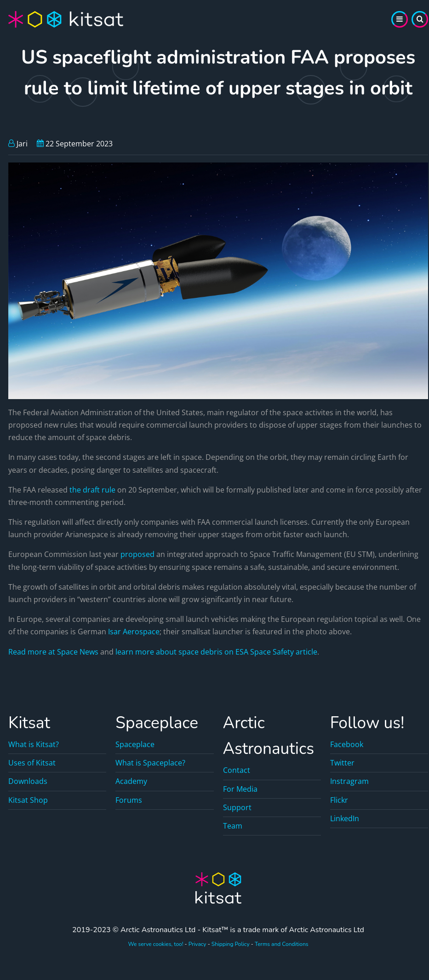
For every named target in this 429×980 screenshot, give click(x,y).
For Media (240, 789)
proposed (137, 554)
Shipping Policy (231, 944)
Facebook (347, 744)
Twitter (342, 763)
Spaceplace (135, 744)
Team (233, 826)
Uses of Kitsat (32, 763)
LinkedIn (345, 818)
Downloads (28, 781)
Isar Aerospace (134, 632)
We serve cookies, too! (155, 944)
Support (237, 807)
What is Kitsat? (34, 744)
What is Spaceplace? (150, 763)
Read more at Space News (53, 652)
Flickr (339, 800)
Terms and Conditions (282, 944)
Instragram (349, 781)
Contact (237, 770)
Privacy (197, 944)
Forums (129, 800)
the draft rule (92, 490)
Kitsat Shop (28, 800)
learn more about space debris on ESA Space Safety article (216, 652)
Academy (131, 781)
